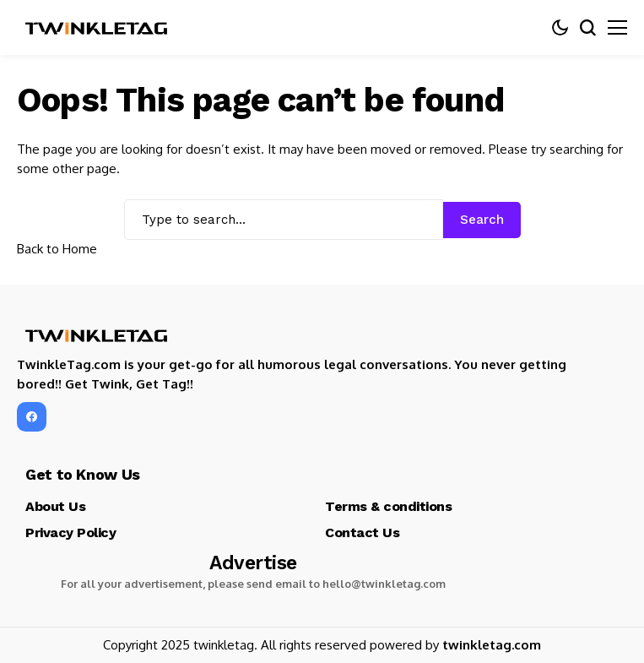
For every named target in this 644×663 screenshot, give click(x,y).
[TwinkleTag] (97, 28)
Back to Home (57, 249)
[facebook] (32, 417)
